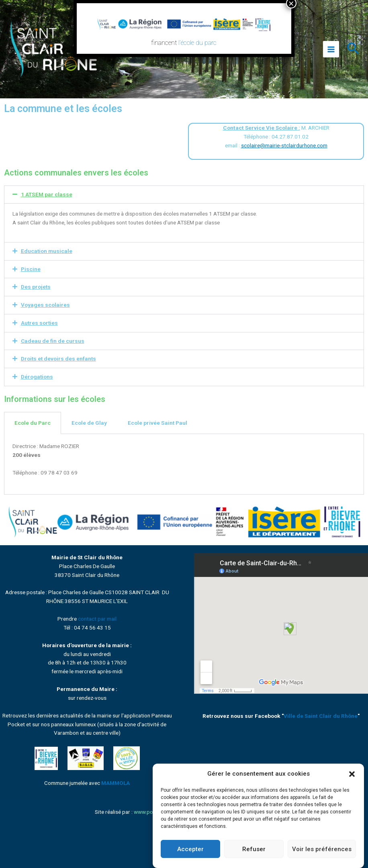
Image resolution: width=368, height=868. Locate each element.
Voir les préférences (322, 849)
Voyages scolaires (45, 305)
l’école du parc (198, 43)
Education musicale (47, 251)
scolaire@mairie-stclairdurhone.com (284, 145)
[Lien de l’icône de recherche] (354, 49)
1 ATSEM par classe (47, 194)
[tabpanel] (184, 464)
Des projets (36, 287)
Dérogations (37, 377)
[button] (352, 774)
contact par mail (97, 619)
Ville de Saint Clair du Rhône (321, 716)
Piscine (31, 269)
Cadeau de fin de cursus (53, 341)
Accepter (190, 849)
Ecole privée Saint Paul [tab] (157, 423)
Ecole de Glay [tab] (89, 423)
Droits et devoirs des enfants (58, 359)
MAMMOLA (116, 783)
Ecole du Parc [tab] (33, 423)
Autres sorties (39, 323)
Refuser (254, 849)
